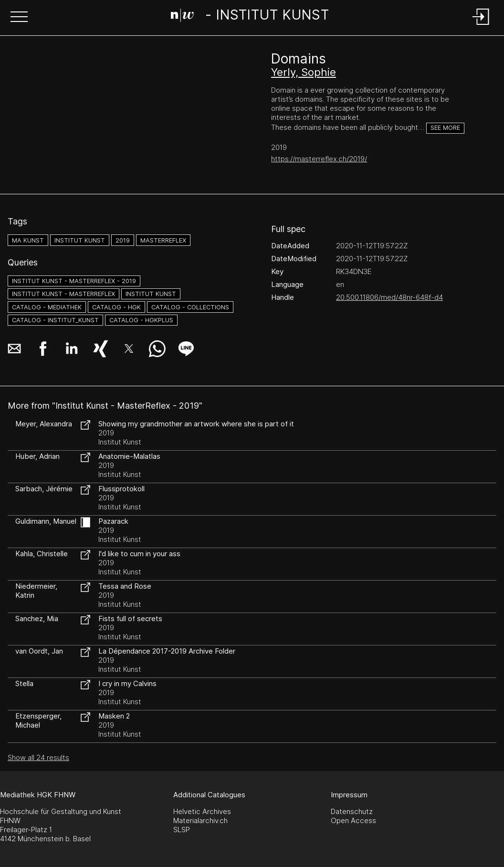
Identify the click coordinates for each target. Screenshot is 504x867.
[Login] (481, 26)
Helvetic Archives (202, 811)
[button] (19, 18)
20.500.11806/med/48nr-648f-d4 (389, 297)
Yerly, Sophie (304, 72)
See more (445, 128)
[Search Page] (250, 17)
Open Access (353, 820)
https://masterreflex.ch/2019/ (319, 159)
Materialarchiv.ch (200, 820)
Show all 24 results (38, 757)
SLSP (182, 830)
